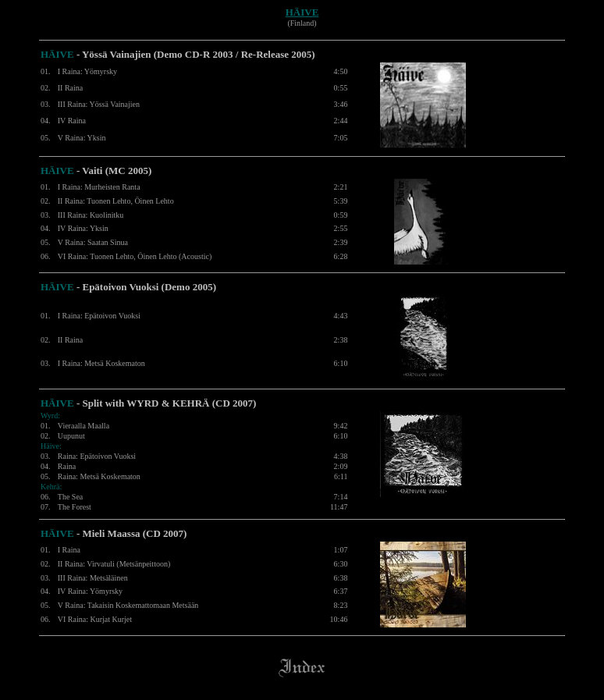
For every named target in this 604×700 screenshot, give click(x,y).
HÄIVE (302, 12)
